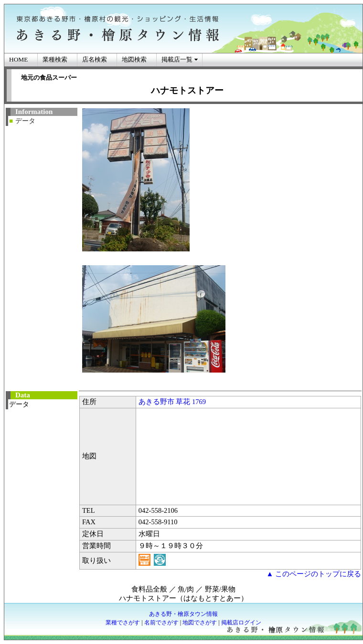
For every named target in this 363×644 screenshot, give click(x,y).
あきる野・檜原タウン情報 (183, 614)
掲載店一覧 (177, 59)
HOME (18, 59)
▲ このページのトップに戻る (314, 574)
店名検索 (95, 59)
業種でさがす (123, 623)
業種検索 (55, 59)
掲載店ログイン (241, 623)
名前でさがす (161, 623)
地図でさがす (200, 623)
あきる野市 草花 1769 (172, 402)
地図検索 (134, 59)
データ (25, 121)
